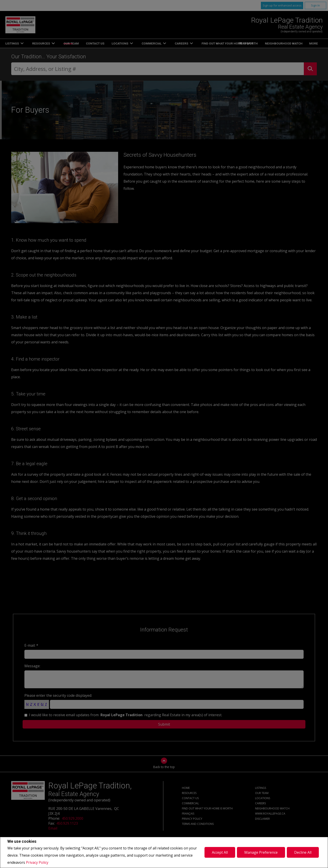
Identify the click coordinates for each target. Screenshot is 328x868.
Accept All (220, 852)
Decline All (303, 852)
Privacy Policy (37, 862)
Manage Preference (261, 852)
